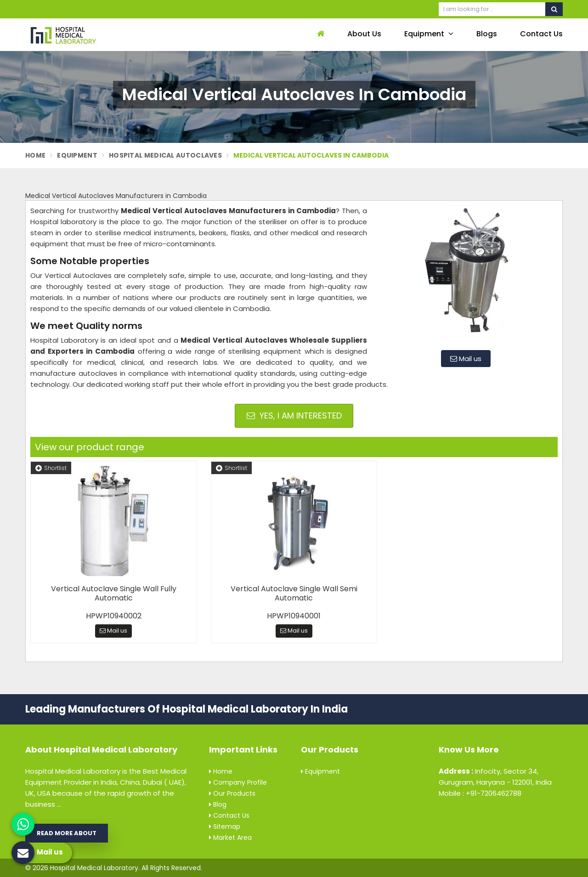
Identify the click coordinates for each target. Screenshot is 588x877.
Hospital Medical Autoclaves (165, 155)
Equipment (429, 34)
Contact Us (541, 34)
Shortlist (51, 468)
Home (35, 155)
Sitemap (225, 826)
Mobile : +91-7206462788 (480, 793)
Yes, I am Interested (294, 416)
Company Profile (238, 782)
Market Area (230, 837)
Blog (218, 804)
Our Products (232, 793)
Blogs (487, 34)
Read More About (67, 833)
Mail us (466, 359)
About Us (364, 34)
